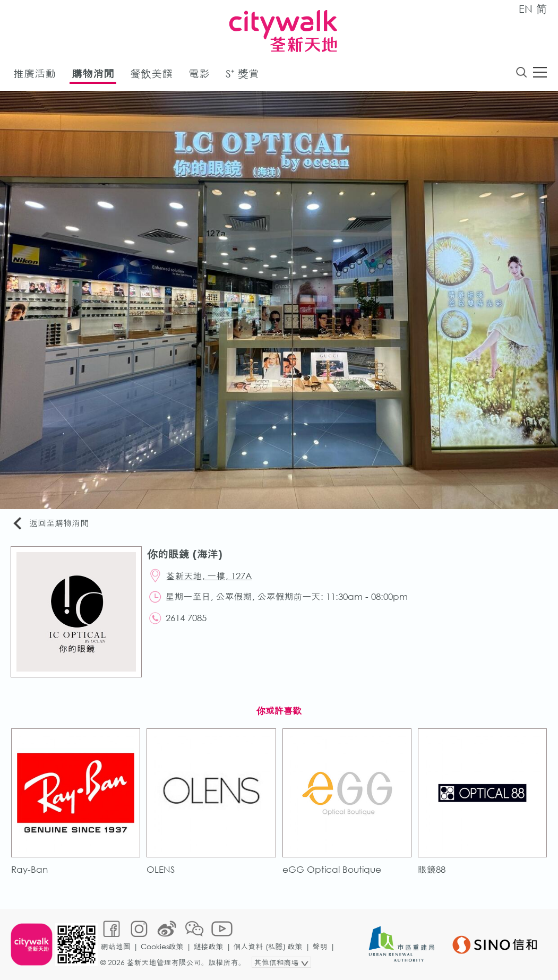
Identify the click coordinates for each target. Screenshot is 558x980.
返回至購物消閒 (50, 524)
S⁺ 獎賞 (242, 74)
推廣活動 (35, 74)
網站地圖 (116, 946)
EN (526, 9)
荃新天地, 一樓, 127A (209, 576)
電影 (199, 74)
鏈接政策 (209, 946)
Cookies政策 (162, 946)
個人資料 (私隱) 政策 (268, 946)
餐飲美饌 (151, 74)
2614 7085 (186, 618)
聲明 (320, 946)
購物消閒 (93, 74)
